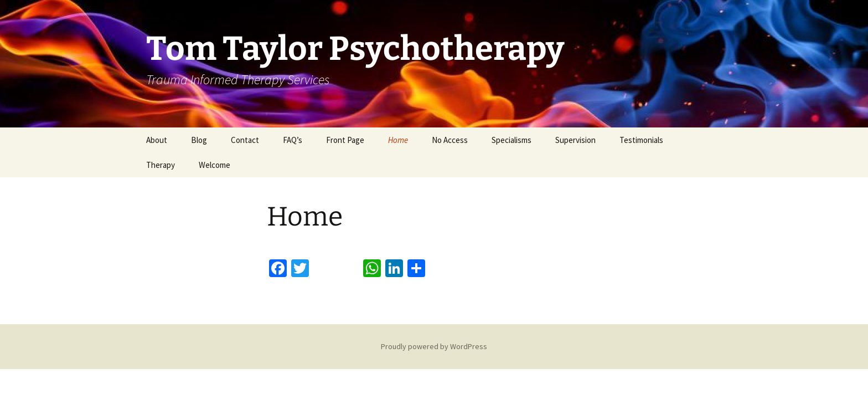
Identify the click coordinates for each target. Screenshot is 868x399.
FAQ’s (293, 140)
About (157, 140)
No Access (450, 140)
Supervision (575, 140)
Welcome (215, 165)
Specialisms (512, 140)
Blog (199, 140)
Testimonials (641, 140)
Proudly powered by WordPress (434, 346)
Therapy (161, 165)
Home (398, 140)
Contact (245, 140)
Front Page (345, 140)
